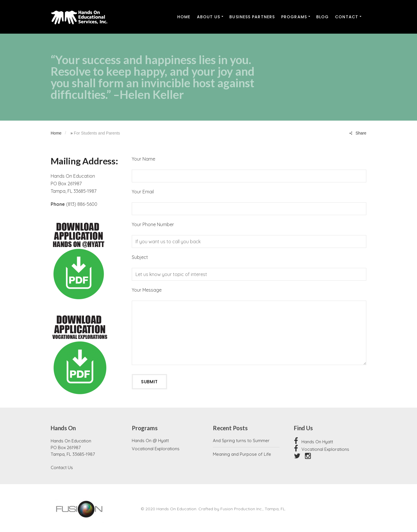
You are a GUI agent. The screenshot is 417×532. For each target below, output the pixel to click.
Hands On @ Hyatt (150, 441)
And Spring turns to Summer (241, 441)
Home (56, 133)
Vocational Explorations (156, 449)
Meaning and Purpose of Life (242, 454)
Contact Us (62, 467)
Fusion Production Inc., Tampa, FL (253, 509)
